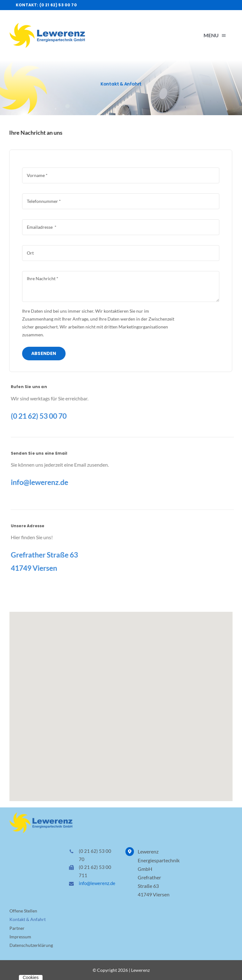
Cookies (31, 977)
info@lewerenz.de (97, 883)
